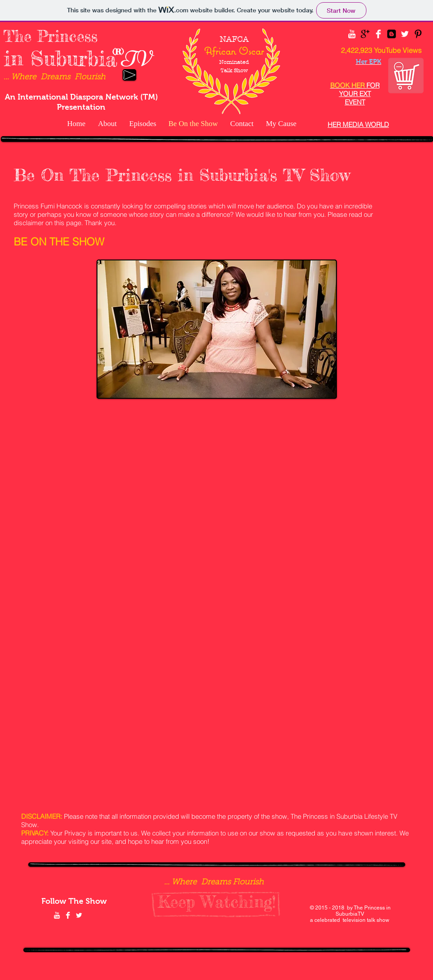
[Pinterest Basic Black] (418, 34)
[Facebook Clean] (378, 34)
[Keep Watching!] (217, 902)
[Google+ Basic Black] (365, 34)
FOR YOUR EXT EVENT (355, 94)
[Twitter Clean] (405, 34)
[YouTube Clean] (352, 34)
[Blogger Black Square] (392, 34)
